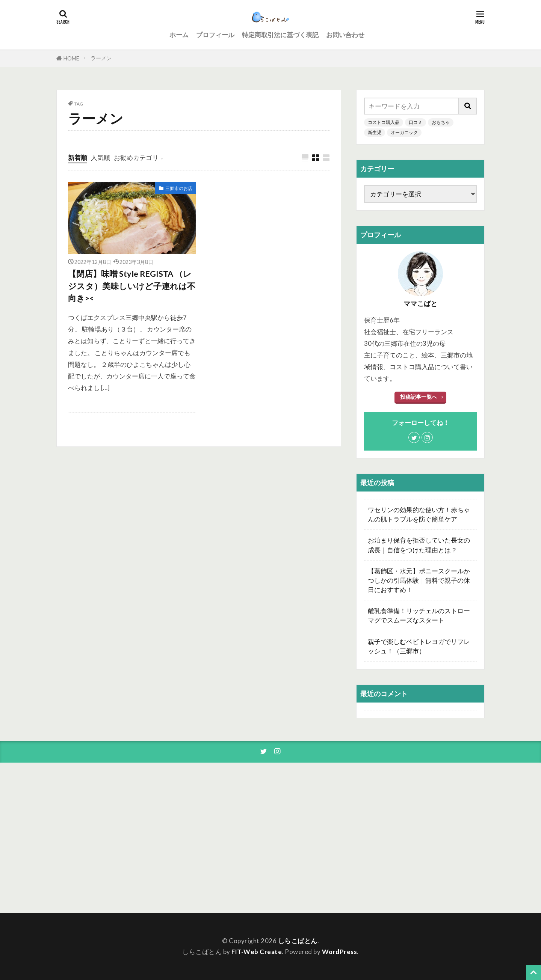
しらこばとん (298, 941)
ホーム (179, 35)
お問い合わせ (345, 35)
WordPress (340, 952)
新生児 (375, 132)
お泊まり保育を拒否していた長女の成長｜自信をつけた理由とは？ (419, 545)
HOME (71, 58)
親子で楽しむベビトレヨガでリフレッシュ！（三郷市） (419, 646)
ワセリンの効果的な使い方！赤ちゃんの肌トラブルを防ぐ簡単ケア (419, 514)
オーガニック (404, 132)
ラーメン (101, 58)
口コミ (416, 122)
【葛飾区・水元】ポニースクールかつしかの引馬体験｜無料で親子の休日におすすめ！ (419, 580)
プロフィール (215, 35)
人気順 (100, 158)
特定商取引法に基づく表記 (280, 35)
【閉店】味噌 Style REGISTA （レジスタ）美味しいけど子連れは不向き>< (132, 286)
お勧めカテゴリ (136, 158)
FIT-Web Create (257, 952)
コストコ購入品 (384, 122)
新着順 (78, 158)
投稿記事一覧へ (419, 397)
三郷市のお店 (179, 188)
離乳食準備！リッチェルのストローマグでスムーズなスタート (419, 615)
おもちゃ (441, 122)
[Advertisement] (417, 838)
